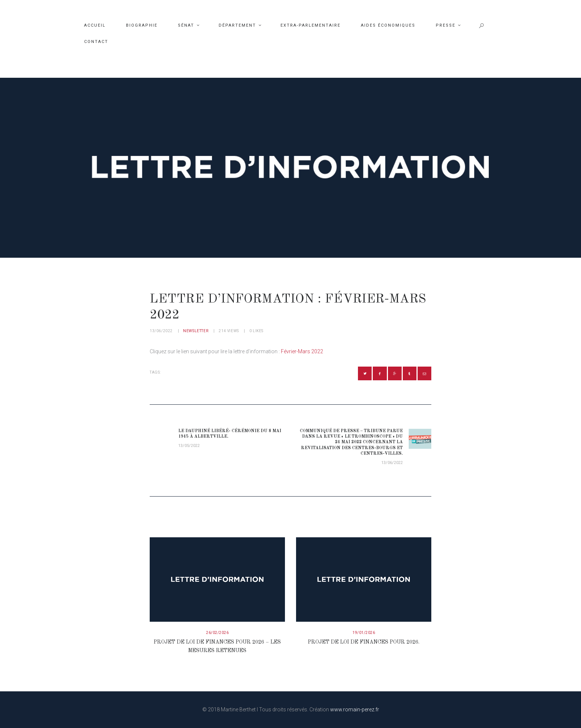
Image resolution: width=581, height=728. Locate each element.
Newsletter (196, 331)
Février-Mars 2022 (302, 351)
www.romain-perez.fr (355, 709)
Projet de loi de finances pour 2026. (364, 642)
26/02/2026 (217, 633)
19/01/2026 (364, 633)
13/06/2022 (161, 331)
